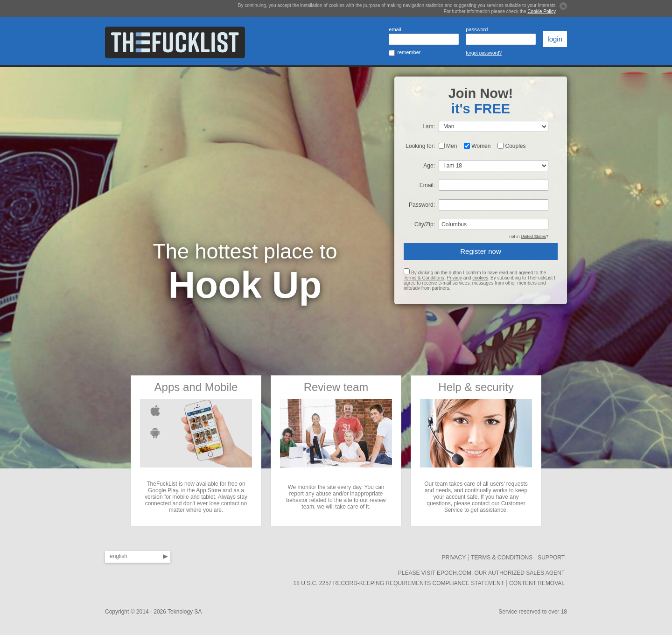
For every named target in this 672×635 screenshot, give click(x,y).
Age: (429, 166)
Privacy (454, 278)
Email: (427, 185)
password (477, 29)
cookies (480, 278)
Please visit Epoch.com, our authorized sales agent (481, 573)
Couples (515, 146)
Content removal (537, 583)
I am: (429, 126)
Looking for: (420, 146)
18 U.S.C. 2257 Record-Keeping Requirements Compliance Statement (399, 583)
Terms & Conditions (424, 278)
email (395, 29)
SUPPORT (551, 558)
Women (481, 146)
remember (409, 52)
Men (451, 146)
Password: (422, 205)
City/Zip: (425, 224)
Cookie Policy (541, 11)
